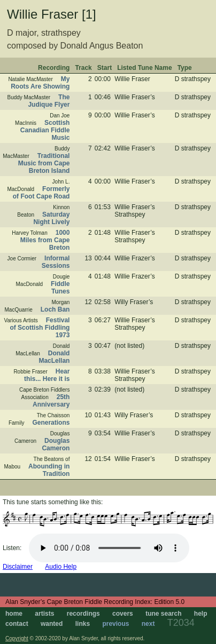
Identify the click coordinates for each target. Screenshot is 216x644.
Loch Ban (55, 309)
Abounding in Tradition (49, 470)
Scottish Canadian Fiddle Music (45, 130)
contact (17, 624)
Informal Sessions (56, 262)
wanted (52, 624)
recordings (83, 614)
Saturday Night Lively (51, 218)
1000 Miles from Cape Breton (45, 240)
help (201, 614)
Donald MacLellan (54, 357)
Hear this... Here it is (47, 375)
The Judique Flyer (49, 101)
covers (123, 614)
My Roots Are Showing (40, 83)
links (83, 624)
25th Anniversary (51, 401)
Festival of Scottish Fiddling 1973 (40, 328)
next (148, 624)
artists (44, 614)
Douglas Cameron (56, 444)
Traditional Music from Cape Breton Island (44, 163)
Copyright (17, 638)
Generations (51, 423)
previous (115, 624)
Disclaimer (18, 567)
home (14, 614)
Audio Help (61, 567)
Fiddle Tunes (60, 288)
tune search (163, 614)
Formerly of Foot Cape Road (41, 193)
